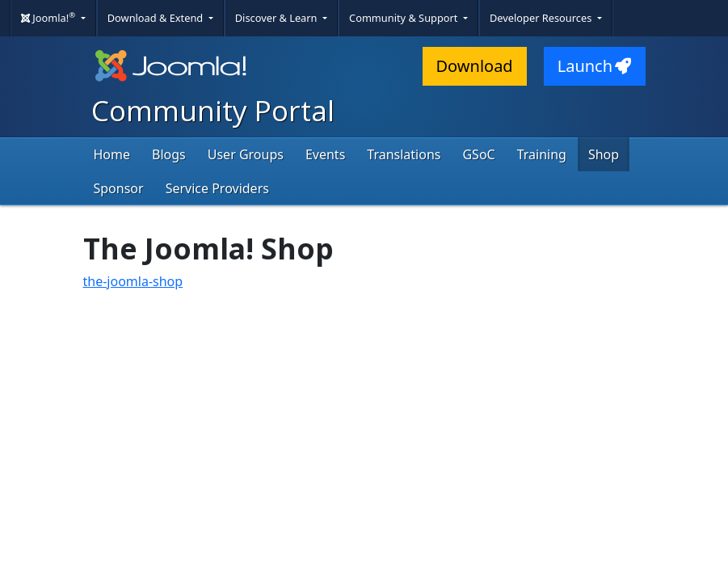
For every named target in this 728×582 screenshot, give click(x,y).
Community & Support (405, 18)
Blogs (169, 154)
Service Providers (217, 188)
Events (325, 154)
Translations (404, 154)
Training (542, 154)
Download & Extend (157, 18)
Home (112, 154)
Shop (604, 154)
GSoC (478, 154)
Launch (595, 66)
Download (475, 66)
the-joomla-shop (133, 281)
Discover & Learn (278, 18)
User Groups (246, 154)
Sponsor (119, 188)
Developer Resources (542, 18)
